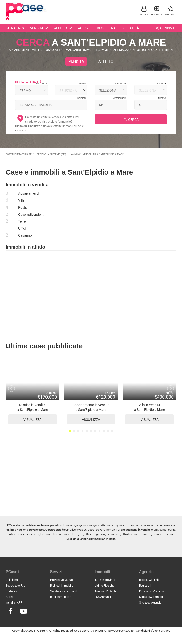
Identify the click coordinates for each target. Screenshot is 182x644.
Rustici (23, 207)
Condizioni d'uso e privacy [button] (153, 631)
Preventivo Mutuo (61, 580)
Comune (82, 84)
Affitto (63, 28)
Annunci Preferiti (105, 591)
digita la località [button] (28, 82)
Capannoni (26, 235)
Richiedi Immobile (62, 586)
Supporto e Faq (16, 586)
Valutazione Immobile (64, 591)
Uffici (22, 228)
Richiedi (118, 28)
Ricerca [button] (15, 28)
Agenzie (85, 28)
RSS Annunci (103, 597)
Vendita (39, 28)
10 (108, 431)
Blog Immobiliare (61, 597)
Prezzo (162, 98)
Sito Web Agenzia (150, 603)
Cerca (131, 120)
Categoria (121, 83)
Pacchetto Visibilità (152, 591)
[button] (144, 11)
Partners (11, 591)
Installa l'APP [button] (14, 603)
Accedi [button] (10, 597)
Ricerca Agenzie (149, 580)
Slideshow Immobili (152, 597)
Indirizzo (82, 98)
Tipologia (161, 83)
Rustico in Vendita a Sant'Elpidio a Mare (33, 414)
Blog (101, 28)
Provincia (41, 84)
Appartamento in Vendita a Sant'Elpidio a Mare (91, 414)
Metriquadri (119, 98)
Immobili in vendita (27, 185)
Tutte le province (105, 580)
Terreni (23, 221)
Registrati (145, 586)
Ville (21, 200)
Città (134, 28)
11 (112, 431)
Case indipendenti (31, 215)
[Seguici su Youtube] (24, 611)
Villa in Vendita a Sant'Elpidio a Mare (149, 414)
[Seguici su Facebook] (11, 611)
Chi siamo (12, 580)
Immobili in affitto (25, 247)
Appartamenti (28, 193)
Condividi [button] (166, 28)
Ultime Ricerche (104, 586)
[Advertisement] (91, 297)
